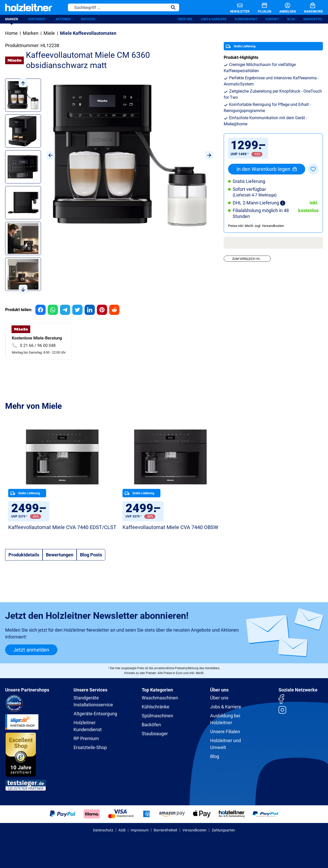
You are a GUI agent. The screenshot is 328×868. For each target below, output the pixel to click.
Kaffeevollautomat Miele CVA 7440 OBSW (170, 527)
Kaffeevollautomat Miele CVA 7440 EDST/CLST (62, 527)
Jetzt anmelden (31, 650)
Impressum (140, 830)
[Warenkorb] (309, 7)
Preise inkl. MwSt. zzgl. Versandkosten (256, 226)
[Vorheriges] (50, 155)
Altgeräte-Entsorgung (95, 714)
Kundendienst (246, 19)
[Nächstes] (209, 155)
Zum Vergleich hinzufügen (251, 259)
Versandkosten (194, 830)
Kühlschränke (156, 707)
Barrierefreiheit (166, 830)
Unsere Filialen (225, 732)
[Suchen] (173, 7)
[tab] (24, 555)
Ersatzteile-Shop (90, 747)
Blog (291, 19)
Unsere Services (90, 690)
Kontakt (272, 19)
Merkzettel (313, 19)
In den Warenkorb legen (267, 169)
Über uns (185, 19)
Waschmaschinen (160, 698)
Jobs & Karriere (213, 19)
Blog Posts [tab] (91, 555)
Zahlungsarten (223, 830)
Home (11, 33)
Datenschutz (103, 830)
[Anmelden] (283, 7)
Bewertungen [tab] (60, 555)
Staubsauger (155, 734)
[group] (40, 310)
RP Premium (86, 738)
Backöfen (151, 725)
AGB (122, 830)
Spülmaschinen (157, 716)
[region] (109, 186)
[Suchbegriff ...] (118, 7)
